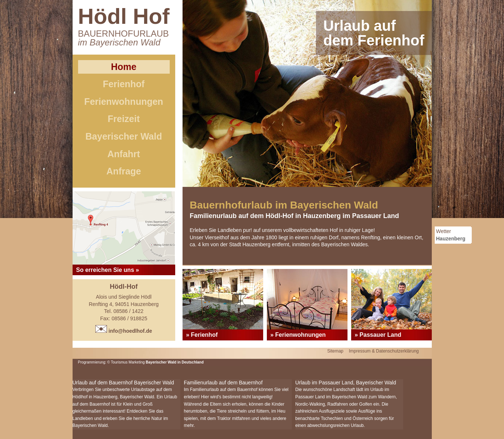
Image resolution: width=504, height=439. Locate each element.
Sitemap (335, 351)
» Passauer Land (378, 335)
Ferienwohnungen (124, 102)
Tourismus (120, 362)
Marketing (137, 362)
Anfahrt (124, 154)
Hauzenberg (451, 239)
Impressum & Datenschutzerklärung (384, 351)
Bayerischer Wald (124, 136)
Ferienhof (124, 84)
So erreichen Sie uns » (108, 270)
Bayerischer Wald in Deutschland (175, 362)
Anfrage (124, 171)
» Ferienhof (202, 335)
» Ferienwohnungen (298, 335)
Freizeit (124, 119)
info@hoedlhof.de (124, 331)
